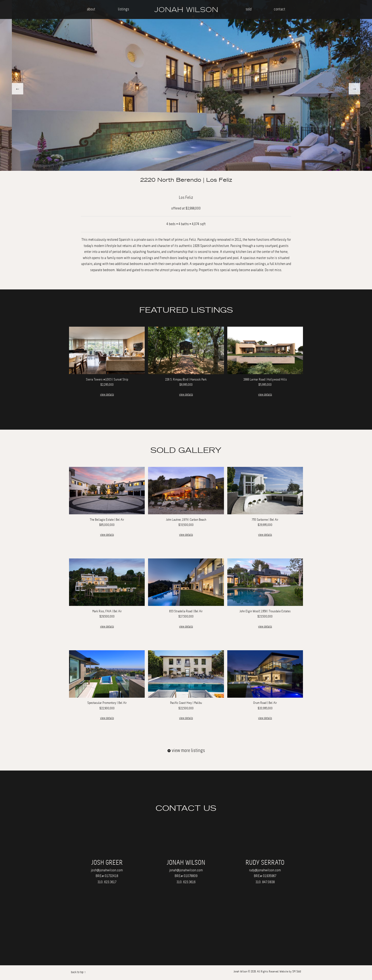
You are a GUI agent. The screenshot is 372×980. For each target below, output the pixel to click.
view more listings (186, 750)
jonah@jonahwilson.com (186, 870)
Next (354, 89)
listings (123, 9)
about (91, 9)
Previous (18, 89)
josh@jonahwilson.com (107, 870)
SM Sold (297, 971)
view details (107, 395)
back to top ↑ (78, 972)
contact (279, 9)
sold (249, 9)
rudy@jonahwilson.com (265, 870)
